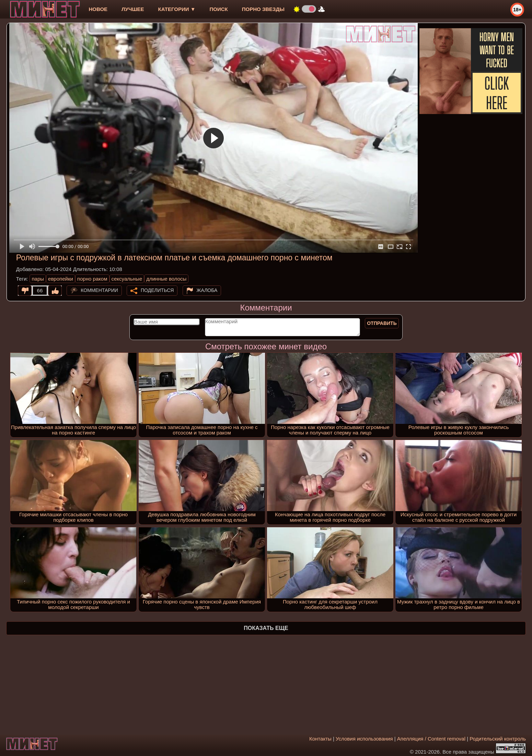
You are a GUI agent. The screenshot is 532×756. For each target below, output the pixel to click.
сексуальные (127, 279)
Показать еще (266, 628)
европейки (61, 279)
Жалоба (207, 290)
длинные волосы (166, 279)
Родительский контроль (498, 739)
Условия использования (364, 739)
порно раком (92, 279)
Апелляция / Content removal (431, 739)
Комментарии (99, 290)
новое (98, 9)
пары (38, 279)
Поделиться (157, 290)
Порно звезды (263, 9)
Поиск (219, 9)
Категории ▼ (177, 9)
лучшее (133, 9)
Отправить (382, 323)
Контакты (320, 739)
